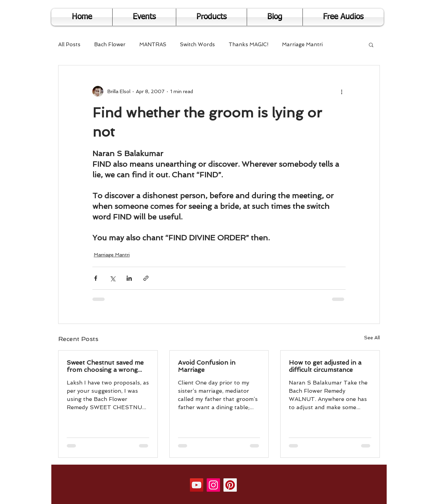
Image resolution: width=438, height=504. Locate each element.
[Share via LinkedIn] (129, 278)
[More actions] (342, 91)
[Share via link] (146, 278)
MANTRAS (153, 45)
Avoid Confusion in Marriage (207, 366)
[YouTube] (197, 485)
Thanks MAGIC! (248, 45)
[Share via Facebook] (96, 278)
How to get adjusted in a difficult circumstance (325, 366)
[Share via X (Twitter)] (112, 278)
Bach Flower (110, 45)
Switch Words (197, 45)
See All (372, 338)
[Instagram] (213, 485)
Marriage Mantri (302, 45)
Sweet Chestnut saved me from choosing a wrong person (105, 366)
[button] (371, 45)
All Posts (69, 45)
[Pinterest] (230, 485)
